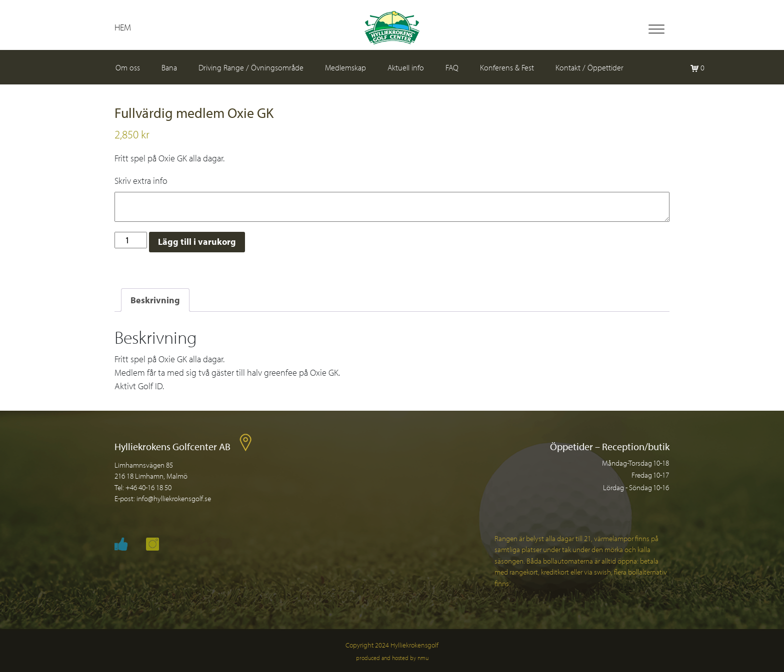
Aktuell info (406, 67)
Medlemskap (345, 67)
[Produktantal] (131, 240)
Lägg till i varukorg (197, 242)
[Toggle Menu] (656, 29)
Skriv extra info (141, 181)
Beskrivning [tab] (155, 300)
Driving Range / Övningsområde (251, 67)
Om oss (128, 67)
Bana (169, 67)
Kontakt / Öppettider (589, 67)
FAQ (452, 67)
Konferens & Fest (507, 67)
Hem (123, 27)
